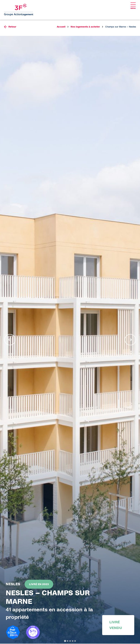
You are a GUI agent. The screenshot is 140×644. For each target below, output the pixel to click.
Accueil (61, 27)
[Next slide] (130, 340)
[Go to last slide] (10, 340)
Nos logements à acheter (85, 27)
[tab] (65, 641)
